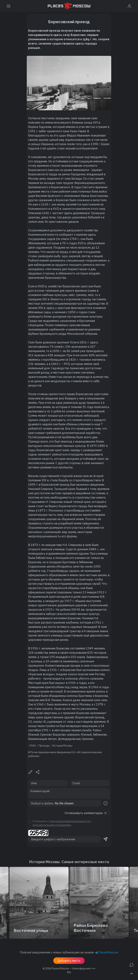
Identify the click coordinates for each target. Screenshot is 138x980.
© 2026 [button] (69, 969)
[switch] (107, 813)
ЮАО (33, 746)
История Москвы (63, 746)
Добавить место (69, 961)
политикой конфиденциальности (70, 821)
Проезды (44, 746)
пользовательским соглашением (52, 825)
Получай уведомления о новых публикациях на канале (69, 952)
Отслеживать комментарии (84, 813)
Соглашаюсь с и (62, 823)
